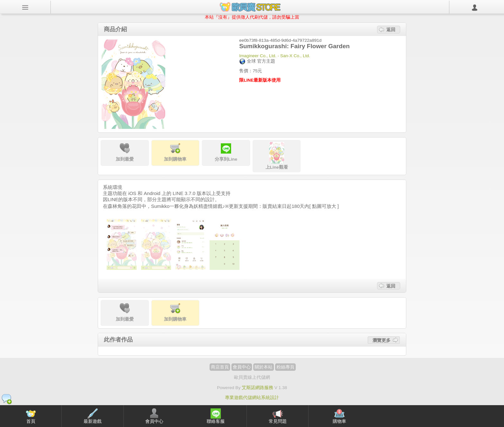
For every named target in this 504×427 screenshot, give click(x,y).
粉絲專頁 (285, 367)
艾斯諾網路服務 (257, 388)
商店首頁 (220, 367)
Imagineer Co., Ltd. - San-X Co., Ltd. (275, 56)
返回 (391, 30)
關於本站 (264, 367)
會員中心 (242, 367)
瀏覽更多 (382, 340)
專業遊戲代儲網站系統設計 (252, 398)
